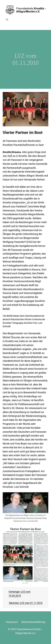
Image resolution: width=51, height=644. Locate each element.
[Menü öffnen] (7, 20)
